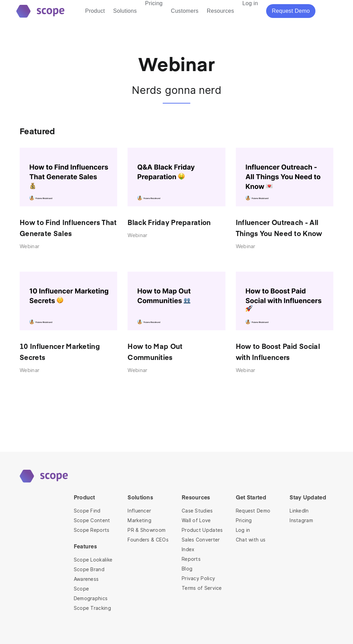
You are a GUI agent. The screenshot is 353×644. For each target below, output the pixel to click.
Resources (220, 11)
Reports (191, 559)
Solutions (125, 11)
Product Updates (202, 530)
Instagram (301, 520)
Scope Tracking (92, 608)
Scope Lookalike (93, 560)
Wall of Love (196, 520)
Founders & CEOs (148, 540)
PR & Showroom (147, 530)
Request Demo (253, 511)
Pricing (244, 520)
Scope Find (87, 511)
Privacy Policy (198, 578)
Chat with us (251, 540)
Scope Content (92, 520)
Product (95, 11)
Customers (185, 11)
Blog (187, 569)
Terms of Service (202, 588)
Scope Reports (92, 530)
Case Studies (197, 511)
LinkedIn (299, 511)
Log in (243, 530)
